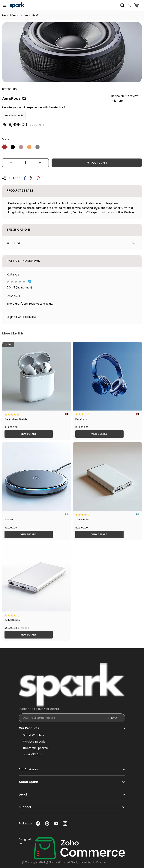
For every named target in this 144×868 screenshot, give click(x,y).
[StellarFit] (37, 477)
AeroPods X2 (31, 15)
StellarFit (10, 520)
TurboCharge (12, 620)
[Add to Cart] (97, 163)
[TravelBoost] (107, 477)
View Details (28, 434)
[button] (72, 726)
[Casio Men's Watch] (37, 376)
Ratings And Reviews (23, 261)
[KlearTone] (107, 376)
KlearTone (81, 419)
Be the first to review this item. (125, 98)
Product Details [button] (20, 191)
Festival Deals (10, 15)
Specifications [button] (19, 230)
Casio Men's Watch (16, 419)
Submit (113, 718)
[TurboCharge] (37, 577)
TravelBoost (82, 520)
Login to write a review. (22, 317)
